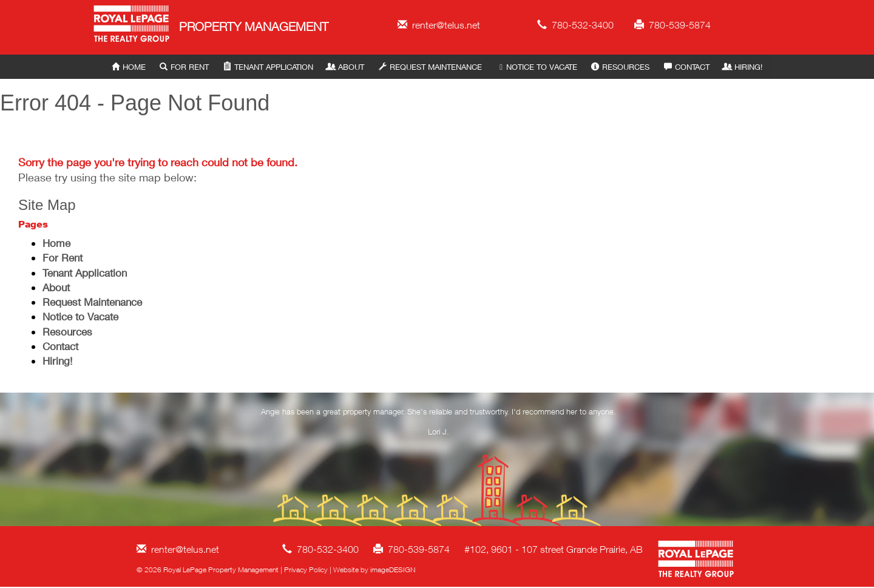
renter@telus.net (439, 25)
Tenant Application (268, 67)
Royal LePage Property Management (132, 26)
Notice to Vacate (536, 67)
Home (129, 67)
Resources (620, 67)
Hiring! (743, 67)
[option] (439, 424)
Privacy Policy (306, 569)
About (346, 67)
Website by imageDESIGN (374, 569)
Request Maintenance (430, 67)
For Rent (184, 67)
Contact (687, 67)
